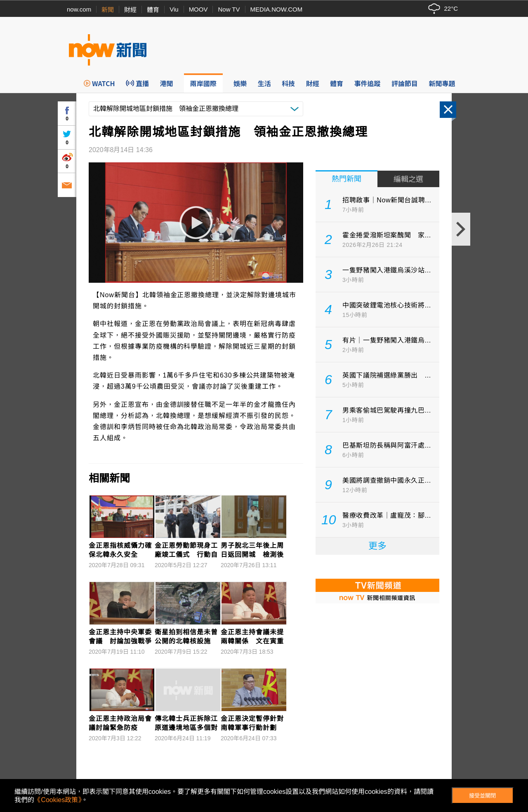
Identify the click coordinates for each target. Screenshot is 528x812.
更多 (377, 546)
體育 (153, 10)
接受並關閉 (482, 796)
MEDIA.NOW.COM (277, 9)
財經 (130, 10)
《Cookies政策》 (58, 800)
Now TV (229, 9)
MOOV (198, 9)
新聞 (108, 10)
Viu (174, 9)
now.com (79, 9)
